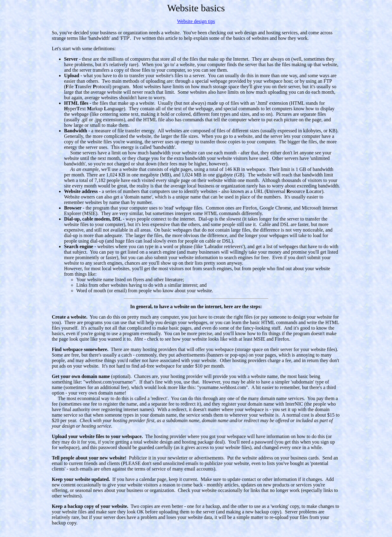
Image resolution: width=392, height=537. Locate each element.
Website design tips (196, 21)
